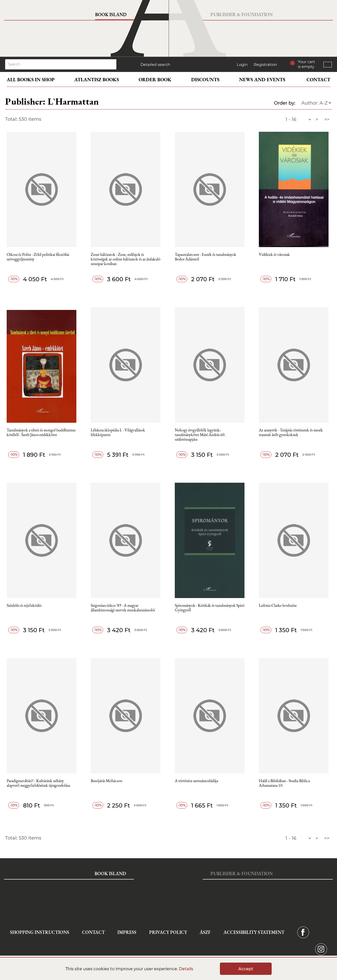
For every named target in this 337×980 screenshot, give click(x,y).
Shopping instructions (40, 932)
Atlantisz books (97, 80)
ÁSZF (205, 932)
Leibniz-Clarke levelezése (278, 606)
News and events (262, 80)
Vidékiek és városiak (274, 255)
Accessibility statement (254, 932)
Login (242, 64)
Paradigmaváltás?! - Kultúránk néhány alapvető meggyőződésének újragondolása (38, 783)
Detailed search (155, 64)
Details (186, 969)
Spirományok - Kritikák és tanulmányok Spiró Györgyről (210, 608)
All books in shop (31, 80)
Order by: (285, 103)
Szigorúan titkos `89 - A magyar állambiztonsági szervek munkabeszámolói (123, 608)
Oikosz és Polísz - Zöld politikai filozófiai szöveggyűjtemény (38, 257)
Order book (155, 80)
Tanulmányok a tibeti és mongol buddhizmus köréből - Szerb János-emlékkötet (41, 433)
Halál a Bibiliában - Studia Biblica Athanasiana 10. (284, 783)
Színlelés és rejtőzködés (24, 606)
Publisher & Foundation (242, 14)
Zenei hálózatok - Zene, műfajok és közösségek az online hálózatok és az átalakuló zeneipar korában (126, 259)
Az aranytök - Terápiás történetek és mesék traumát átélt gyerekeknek (291, 433)
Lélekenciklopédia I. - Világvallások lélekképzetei (118, 433)
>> (327, 119)
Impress (127, 932)
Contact (318, 80)
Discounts (205, 80)
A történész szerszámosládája (196, 781)
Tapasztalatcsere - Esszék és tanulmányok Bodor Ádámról (206, 257)
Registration (265, 64)
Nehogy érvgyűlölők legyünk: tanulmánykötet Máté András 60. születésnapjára (200, 435)
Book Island (111, 14)
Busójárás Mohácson (106, 781)
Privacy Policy (168, 932)
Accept (246, 969)
